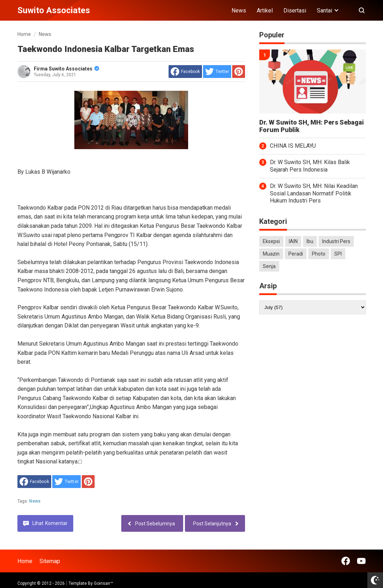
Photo (319, 254)
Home (25, 561)
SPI (338, 254)
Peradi (296, 254)
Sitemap (50, 561)
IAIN (293, 241)
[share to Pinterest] (239, 72)
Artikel (265, 10)
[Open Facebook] (346, 561)
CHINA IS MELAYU (293, 146)
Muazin (271, 254)
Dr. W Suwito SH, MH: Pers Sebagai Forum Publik (312, 126)
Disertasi (295, 10)
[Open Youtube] (361, 561)
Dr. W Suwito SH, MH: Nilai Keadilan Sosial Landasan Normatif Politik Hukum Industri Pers (314, 193)
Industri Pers (336, 241)
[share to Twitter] (217, 72)
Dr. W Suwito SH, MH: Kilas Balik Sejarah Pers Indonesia (310, 166)
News (239, 10)
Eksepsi (271, 241)
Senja (269, 266)
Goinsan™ (103, 583)
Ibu (310, 241)
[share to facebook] (185, 72)
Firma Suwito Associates (67, 69)
